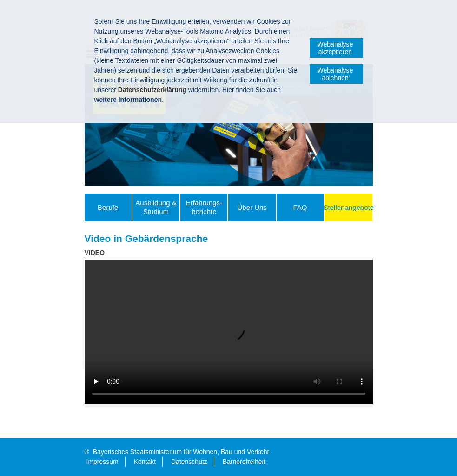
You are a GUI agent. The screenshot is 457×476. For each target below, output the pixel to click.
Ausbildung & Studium (156, 207)
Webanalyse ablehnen (335, 74)
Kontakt (145, 462)
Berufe (108, 207)
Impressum (103, 462)
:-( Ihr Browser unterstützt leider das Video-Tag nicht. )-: (229, 332)
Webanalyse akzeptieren (335, 48)
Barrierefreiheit (244, 462)
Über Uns (252, 207)
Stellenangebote (348, 207)
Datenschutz (189, 462)
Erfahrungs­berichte (204, 207)
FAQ (300, 207)
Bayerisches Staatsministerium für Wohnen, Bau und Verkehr (181, 452)
